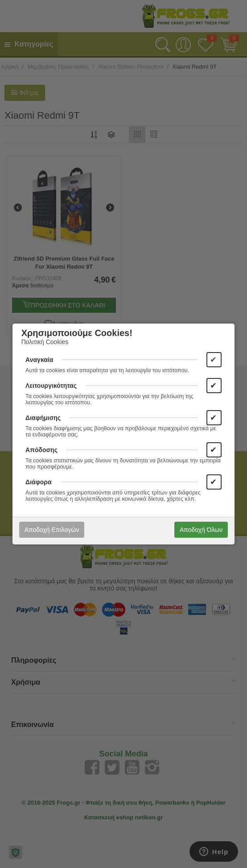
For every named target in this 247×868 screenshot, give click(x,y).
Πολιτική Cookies (45, 342)
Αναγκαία (39, 360)
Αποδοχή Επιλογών (52, 530)
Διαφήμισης (43, 418)
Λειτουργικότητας (51, 386)
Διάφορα (38, 482)
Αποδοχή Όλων (201, 530)
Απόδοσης (41, 450)
